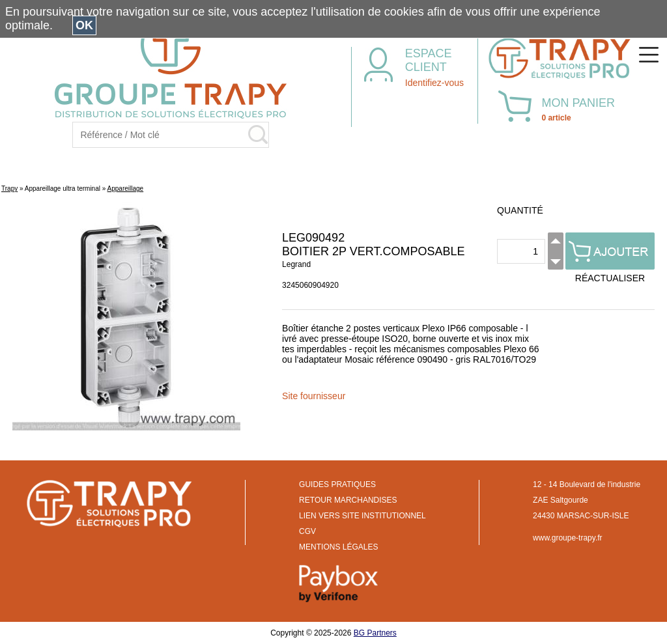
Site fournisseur (314, 396)
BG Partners (375, 633)
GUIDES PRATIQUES (337, 484)
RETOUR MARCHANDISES (348, 500)
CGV (307, 531)
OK (84, 25)
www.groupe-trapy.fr (567, 538)
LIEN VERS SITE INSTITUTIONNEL (362, 516)
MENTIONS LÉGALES (338, 547)
